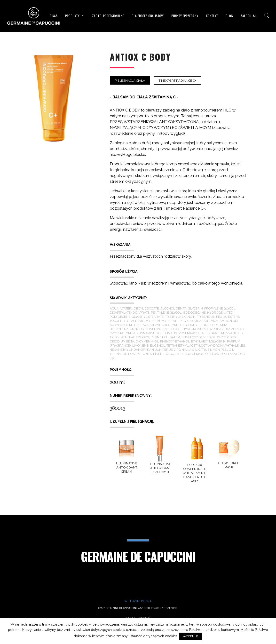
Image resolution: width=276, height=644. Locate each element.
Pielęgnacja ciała (130, 81)
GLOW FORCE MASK (229, 465)
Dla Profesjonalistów (148, 16)
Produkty (75, 16)
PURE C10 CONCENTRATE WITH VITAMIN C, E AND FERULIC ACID (195, 473)
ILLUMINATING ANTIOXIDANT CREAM (127, 467)
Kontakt (212, 16)
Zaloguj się (249, 16)
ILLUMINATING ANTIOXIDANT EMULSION (161, 468)
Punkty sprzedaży (185, 16)
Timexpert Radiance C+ (177, 81)
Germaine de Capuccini (138, 556)
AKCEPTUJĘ (191, 636)
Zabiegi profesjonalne (108, 16)
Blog (229, 16)
